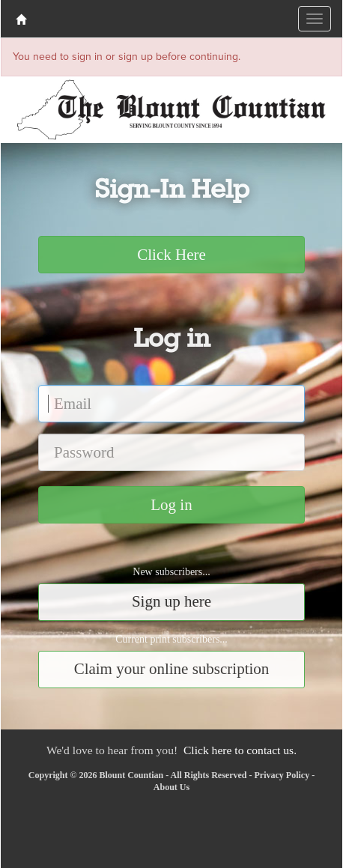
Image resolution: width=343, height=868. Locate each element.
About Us (171, 787)
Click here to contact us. (240, 750)
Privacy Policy (282, 775)
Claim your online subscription (172, 669)
